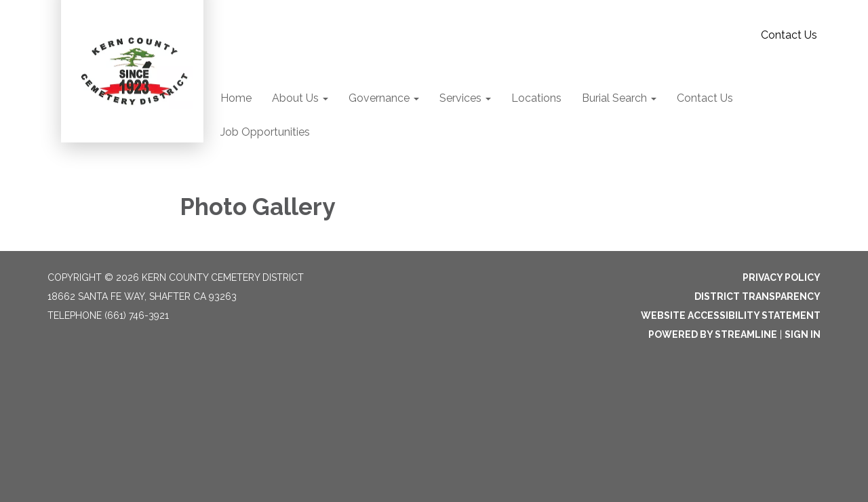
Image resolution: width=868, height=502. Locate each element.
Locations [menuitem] (536, 98)
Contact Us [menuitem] (705, 98)
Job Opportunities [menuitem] (265, 132)
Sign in (803, 334)
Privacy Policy (782, 277)
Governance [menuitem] (379, 98)
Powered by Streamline (713, 334)
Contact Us (789, 35)
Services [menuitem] (460, 98)
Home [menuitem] (236, 98)
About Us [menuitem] (295, 98)
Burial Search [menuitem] (614, 98)
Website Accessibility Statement (731, 315)
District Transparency (757, 296)
